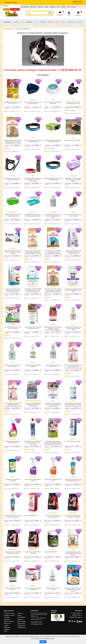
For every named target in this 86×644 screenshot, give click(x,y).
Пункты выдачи (24, 7)
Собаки (29, 22)
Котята (22, 22)
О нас (58, 7)
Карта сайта (21, 623)
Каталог (7, 22)
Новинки (52, 7)
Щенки (36, 22)
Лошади (79, 22)
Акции (46, 7)
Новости (40, 7)
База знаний (21, 621)
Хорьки (50, 22)
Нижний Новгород (11, 2)
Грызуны (43, 22)
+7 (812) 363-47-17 (76, 613)
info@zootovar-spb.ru (76, 617)
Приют (64, 7)
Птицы (57, 22)
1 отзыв (72, 111)
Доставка (33, 7)
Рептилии (71, 22)
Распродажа (72, 7)
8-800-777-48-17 (77, 615)
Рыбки (63, 22)
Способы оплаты (9, 613)
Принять (43, 642)
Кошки (16, 22)
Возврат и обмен (9, 615)
